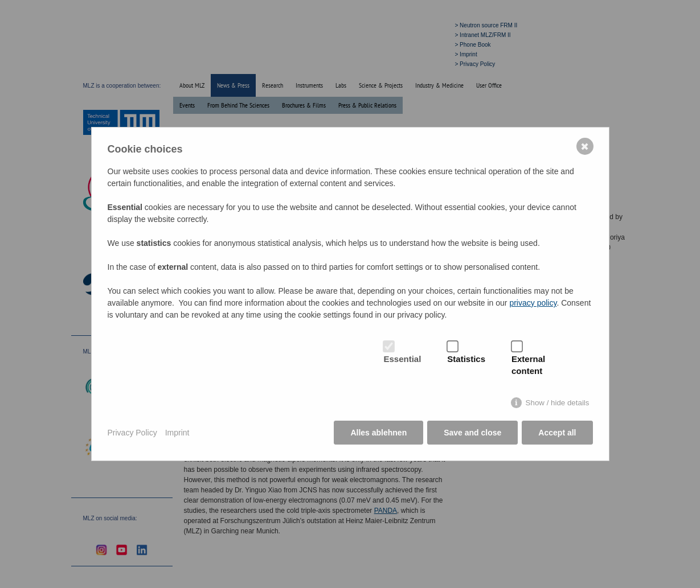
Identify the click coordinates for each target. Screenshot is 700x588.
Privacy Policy (132, 433)
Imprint (177, 433)
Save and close (472, 433)
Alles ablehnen (378, 433)
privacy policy (533, 303)
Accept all (557, 433)
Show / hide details (558, 403)
